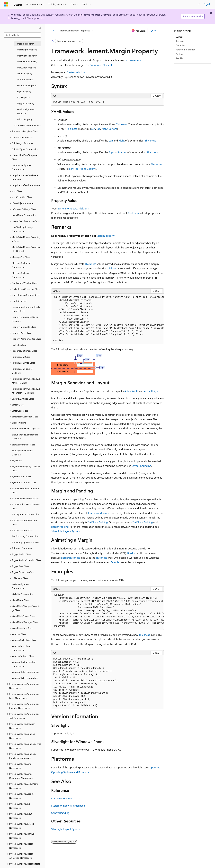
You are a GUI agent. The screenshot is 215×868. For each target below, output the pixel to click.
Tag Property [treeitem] (23, 97)
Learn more (133, 60)
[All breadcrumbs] (54, 31)
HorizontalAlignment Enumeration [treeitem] (22, 167)
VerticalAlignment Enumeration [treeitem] (21, 586)
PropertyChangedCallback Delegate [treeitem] (25, 319)
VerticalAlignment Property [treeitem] (26, 111)
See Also (180, 58)
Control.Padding (60, 813)
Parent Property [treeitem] (25, 80)
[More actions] (161, 31)
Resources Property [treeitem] (27, 85)
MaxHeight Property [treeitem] (27, 50)
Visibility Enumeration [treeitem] (23, 594)
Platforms (180, 54)
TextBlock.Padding (98, 522)
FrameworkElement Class (66, 798)
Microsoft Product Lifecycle (95, 14)
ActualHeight (151, 391)
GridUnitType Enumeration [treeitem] (25, 149)
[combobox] (22, 35)
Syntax (179, 37)
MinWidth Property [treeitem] (27, 68)
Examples (180, 45)
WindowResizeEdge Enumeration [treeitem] (21, 648)
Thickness (122, 124)
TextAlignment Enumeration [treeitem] (26, 514)
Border (131, 553)
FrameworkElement (101, 65)
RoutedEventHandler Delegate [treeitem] (22, 371)
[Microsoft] (6, 4)
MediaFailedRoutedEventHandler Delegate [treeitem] (26, 249)
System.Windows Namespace (68, 806)
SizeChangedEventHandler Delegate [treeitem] (25, 437)
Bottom (113, 129)
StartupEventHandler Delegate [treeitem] (22, 453)
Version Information (185, 50)
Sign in (208, 4)
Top (98, 129)
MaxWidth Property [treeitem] (27, 56)
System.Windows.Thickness (73, 208)
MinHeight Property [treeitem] (27, 61)
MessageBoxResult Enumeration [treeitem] (21, 275)
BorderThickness (71, 558)
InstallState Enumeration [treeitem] (24, 215)
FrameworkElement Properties (75, 31)
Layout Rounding (141, 466)
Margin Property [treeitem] (25, 44)
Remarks (180, 41)
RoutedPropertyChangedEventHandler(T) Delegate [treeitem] (26, 391)
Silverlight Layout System (66, 531)
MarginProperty (106, 236)
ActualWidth (131, 391)
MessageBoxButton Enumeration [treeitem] (21, 265)
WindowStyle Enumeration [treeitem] (25, 678)
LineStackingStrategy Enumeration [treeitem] (22, 229)
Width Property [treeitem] (25, 119)
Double (115, 562)
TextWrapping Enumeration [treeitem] (25, 542)
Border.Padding (60, 527)
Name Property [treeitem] (25, 73)
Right (104, 129)
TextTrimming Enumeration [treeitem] (25, 536)
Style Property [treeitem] (24, 91)
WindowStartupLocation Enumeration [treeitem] (24, 664)
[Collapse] (40, 28)
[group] (107, 319)
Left (93, 129)
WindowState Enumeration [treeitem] (25, 672)
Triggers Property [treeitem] (26, 103)
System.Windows (77, 72)
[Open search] (200, 4)
